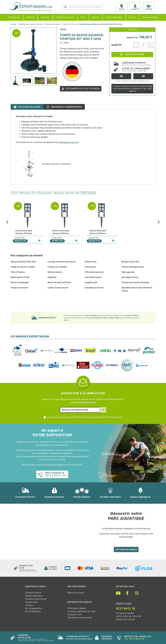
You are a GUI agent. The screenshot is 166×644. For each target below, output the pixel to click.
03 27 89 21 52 (137, 639)
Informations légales (77, 608)
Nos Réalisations (33, 611)
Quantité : (117, 45)
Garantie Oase (31, 602)
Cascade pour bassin (94, 288)
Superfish (52, 277)
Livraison (29, 605)
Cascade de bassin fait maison (62, 262)
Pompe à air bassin (19, 288)
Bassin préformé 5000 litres (23, 262)
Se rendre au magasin (126, 549)
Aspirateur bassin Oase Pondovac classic (137, 289)
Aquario (96, 17)
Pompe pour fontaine (57, 267)
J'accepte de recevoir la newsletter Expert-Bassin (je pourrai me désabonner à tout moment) (85, 417)
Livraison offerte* (136, 64)
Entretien (45, 17)
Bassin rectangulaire (20, 282)
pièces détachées (63, 164)
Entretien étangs (150, 17)
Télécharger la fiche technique (81, 89)
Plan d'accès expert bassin (80, 618)
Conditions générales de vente (81, 611)
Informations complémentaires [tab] (64, 107)
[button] (7, 222)
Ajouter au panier (132, 54)
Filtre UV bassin (18, 272)
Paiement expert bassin (36, 599)
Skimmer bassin (55, 272)
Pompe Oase (91, 262)
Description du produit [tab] (27, 107)
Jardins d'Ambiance (34, 596)
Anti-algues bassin (130, 277)
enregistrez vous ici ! (69, 142)
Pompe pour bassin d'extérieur (135, 282)
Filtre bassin (90, 267)
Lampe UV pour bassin (58, 288)
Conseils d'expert (33, 593)
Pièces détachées (114, 17)
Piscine (133, 17)
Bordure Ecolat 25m (130, 262)
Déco (83, 17)
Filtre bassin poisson (94, 272)
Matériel (30, 17)
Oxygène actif (91, 282)
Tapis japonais (128, 272)
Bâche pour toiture (76, 593)
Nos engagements (33, 608)
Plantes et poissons (65, 17)
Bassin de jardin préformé (59, 282)
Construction (14, 17)
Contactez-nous (75, 615)
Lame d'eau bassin (93, 277)
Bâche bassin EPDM (20, 277)
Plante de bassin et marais (23, 267)
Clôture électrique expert (133, 267)
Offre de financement (136, 69)
